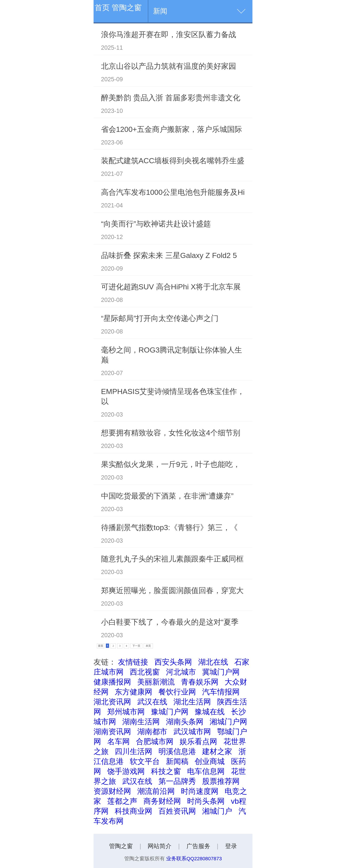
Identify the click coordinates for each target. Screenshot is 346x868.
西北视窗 (145, 672)
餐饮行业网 (177, 692)
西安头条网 (173, 662)
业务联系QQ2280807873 (194, 859)
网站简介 (160, 846)
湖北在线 (213, 662)
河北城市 (181, 672)
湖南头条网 (185, 722)
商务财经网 (162, 801)
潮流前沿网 (156, 791)
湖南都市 (152, 732)
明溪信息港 (177, 751)
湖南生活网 (141, 722)
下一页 (136, 646)
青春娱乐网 (200, 682)
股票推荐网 (221, 781)
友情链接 (133, 662)
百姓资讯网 (177, 811)
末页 (148, 646)
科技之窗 (166, 771)
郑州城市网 (126, 712)
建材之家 (217, 751)
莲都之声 (122, 801)
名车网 (118, 741)
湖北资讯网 (112, 702)
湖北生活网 (192, 702)
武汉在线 (152, 702)
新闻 (160, 11)
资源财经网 (112, 791)
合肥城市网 (155, 741)
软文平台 (145, 761)
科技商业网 (134, 811)
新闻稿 (177, 761)
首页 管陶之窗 (118, 8)
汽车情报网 (221, 692)
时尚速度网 (200, 791)
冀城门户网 (221, 672)
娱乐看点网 (198, 741)
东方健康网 (134, 692)
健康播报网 (112, 682)
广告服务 (198, 846)
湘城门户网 (228, 722)
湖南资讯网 (112, 732)
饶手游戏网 (126, 771)
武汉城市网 (192, 732)
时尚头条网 (206, 801)
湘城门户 (217, 811)
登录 (231, 846)
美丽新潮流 (156, 682)
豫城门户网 (170, 712)
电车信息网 (206, 771)
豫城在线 (210, 712)
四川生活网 (134, 751)
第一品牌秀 (177, 781)
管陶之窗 (121, 846)
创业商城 (210, 761)
